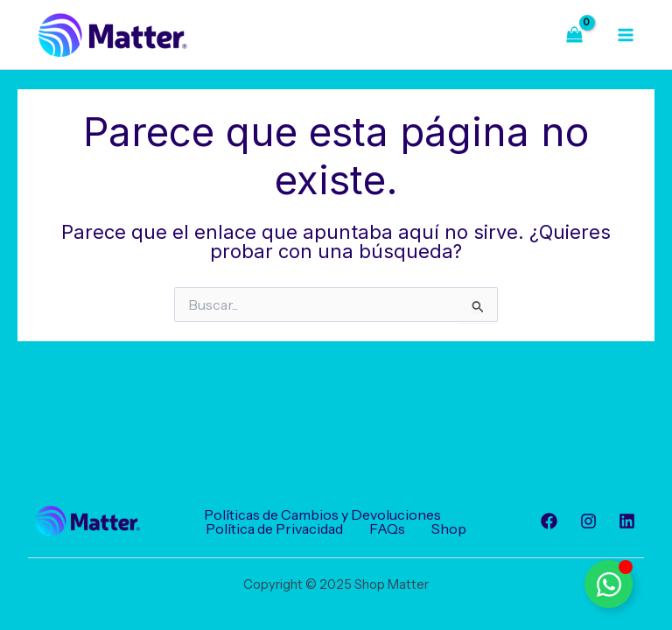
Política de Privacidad (274, 528)
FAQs (387, 528)
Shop (449, 528)
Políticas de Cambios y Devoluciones (322, 514)
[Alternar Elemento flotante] (609, 584)
